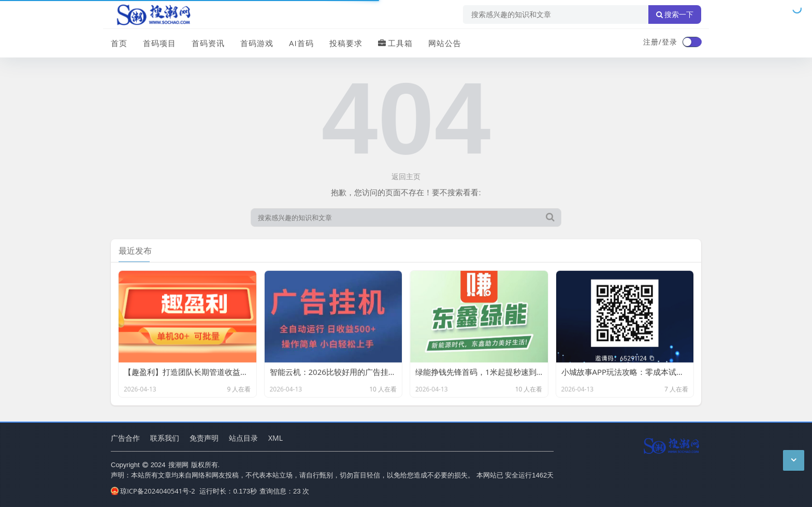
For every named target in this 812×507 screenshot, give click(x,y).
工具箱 (395, 43)
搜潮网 (178, 465)
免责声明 (204, 438)
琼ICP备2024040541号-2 (153, 491)
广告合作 (125, 438)
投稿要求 (346, 43)
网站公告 (445, 43)
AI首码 (301, 43)
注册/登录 (660, 42)
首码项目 (160, 43)
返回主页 (406, 176)
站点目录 (243, 438)
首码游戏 (257, 43)
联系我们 (165, 438)
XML (275, 438)
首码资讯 (208, 43)
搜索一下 (675, 15)
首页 (119, 43)
